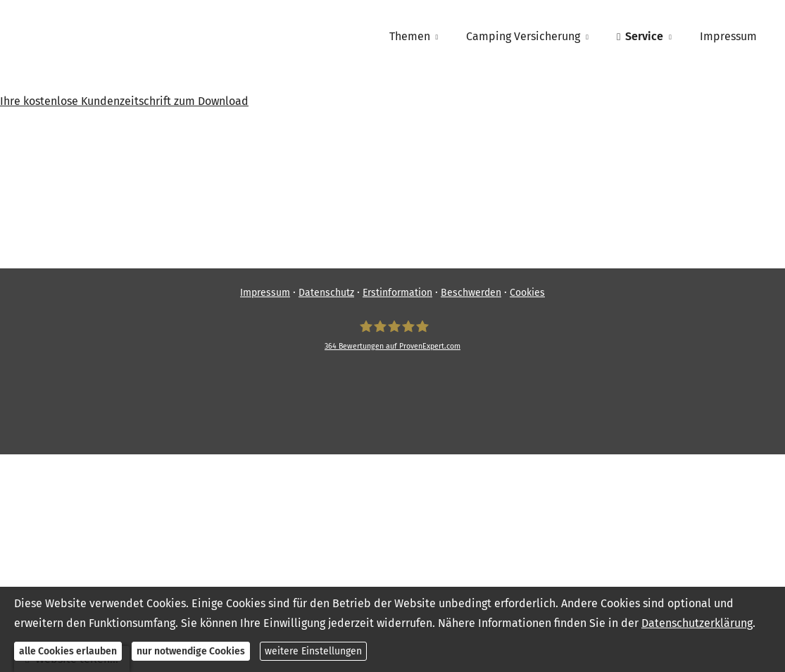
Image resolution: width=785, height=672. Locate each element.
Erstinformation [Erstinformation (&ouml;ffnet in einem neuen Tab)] (397, 293)
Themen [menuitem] (410, 36)
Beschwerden (471, 293)
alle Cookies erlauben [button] (68, 651)
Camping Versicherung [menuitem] (523, 36)
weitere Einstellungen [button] (313, 651)
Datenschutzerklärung (697, 623)
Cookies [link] (527, 293)
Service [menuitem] (640, 36)
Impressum (265, 293)
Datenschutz (326, 293)
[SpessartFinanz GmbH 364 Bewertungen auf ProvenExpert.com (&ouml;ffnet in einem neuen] (392, 335)
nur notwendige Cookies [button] (191, 651)
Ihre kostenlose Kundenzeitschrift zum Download (124, 101)
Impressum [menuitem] (728, 36)
